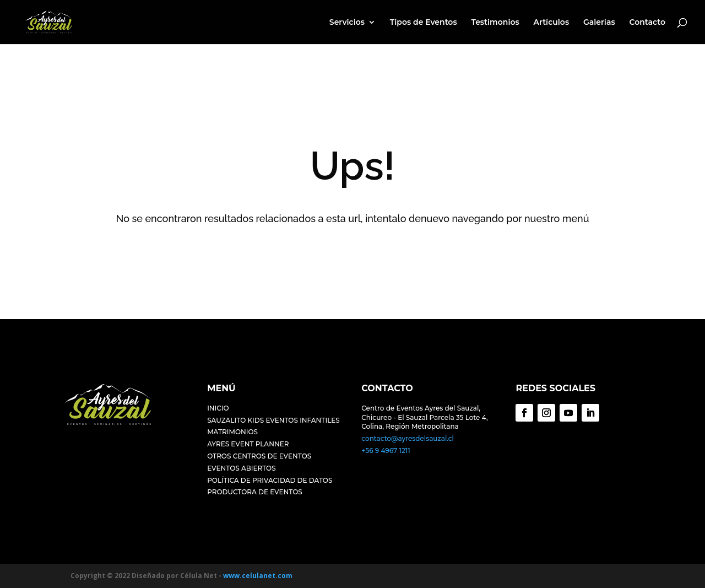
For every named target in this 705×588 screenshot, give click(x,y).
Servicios (347, 23)
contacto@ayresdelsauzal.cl (408, 438)
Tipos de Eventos (424, 23)
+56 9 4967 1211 (386, 451)
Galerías (599, 23)
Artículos (552, 23)
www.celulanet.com (258, 576)
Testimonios (495, 23)
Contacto (647, 23)
